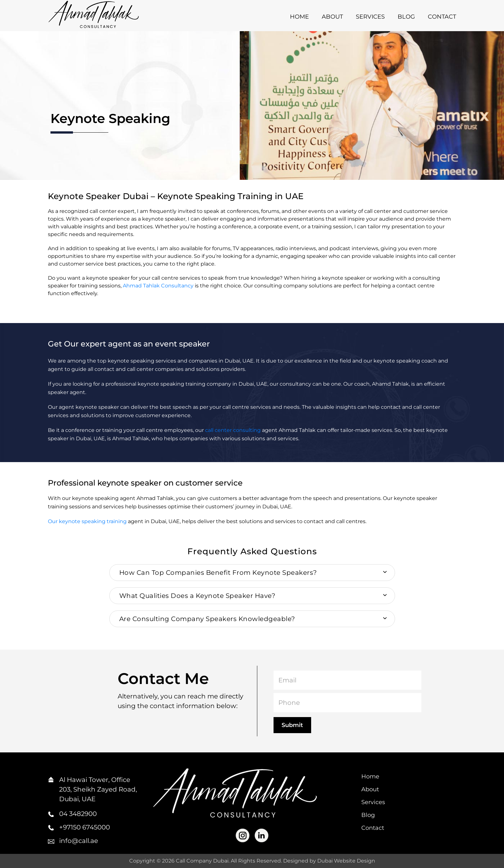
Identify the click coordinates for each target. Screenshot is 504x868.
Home (299, 17)
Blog (406, 17)
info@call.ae (79, 841)
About (332, 17)
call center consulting (233, 430)
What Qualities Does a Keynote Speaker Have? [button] (197, 596)
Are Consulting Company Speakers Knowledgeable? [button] (207, 619)
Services (370, 17)
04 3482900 (78, 814)
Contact (442, 17)
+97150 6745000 (85, 827)
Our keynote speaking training (87, 521)
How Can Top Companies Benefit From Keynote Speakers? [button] (218, 573)
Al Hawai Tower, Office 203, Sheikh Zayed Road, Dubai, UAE (98, 789)
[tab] (252, 573)
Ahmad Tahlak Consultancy (158, 286)
